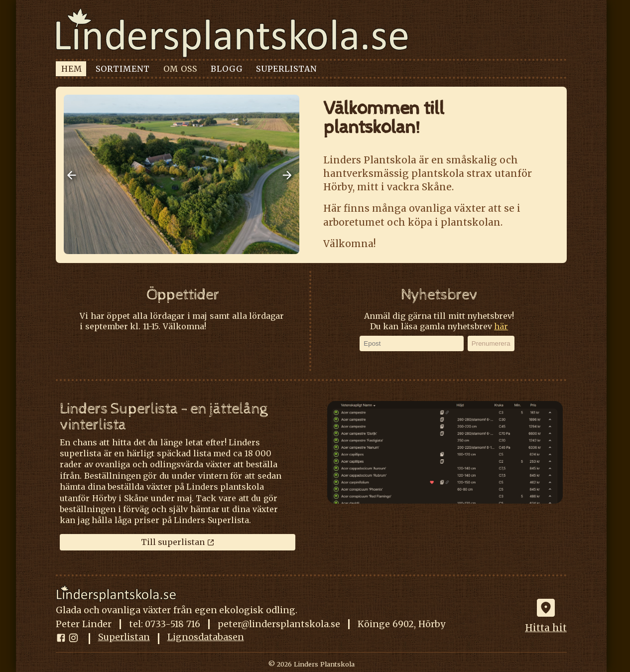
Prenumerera (491, 343)
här (501, 326)
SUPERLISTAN (286, 69)
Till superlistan (178, 542)
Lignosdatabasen (206, 638)
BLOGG (227, 69)
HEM (72, 69)
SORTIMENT (123, 69)
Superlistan (124, 638)
